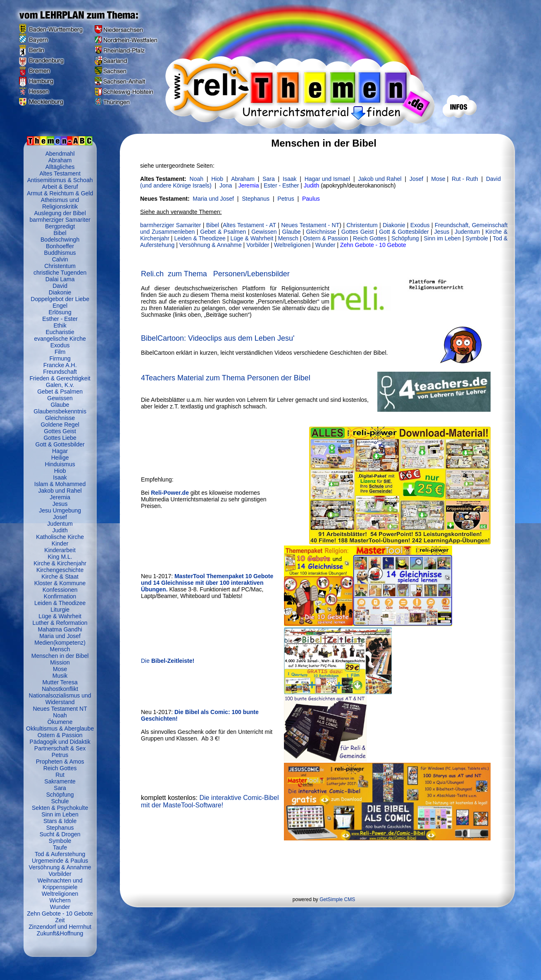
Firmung (60, 358)
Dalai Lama (60, 279)
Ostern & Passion (60, 735)
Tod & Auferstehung (60, 854)
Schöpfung (60, 795)
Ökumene (60, 722)
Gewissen (60, 398)
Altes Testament (60, 173)
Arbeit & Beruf (60, 187)
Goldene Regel (60, 425)
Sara (60, 788)
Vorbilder (60, 874)
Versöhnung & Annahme (60, 867)
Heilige (60, 458)
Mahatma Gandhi (60, 629)
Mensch (60, 649)
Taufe (60, 847)
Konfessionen (60, 590)
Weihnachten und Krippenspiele (60, 884)
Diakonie (60, 292)
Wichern (60, 900)
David (60, 286)
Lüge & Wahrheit (60, 616)
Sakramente (60, 781)
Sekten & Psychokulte (60, 808)
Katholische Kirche (60, 537)
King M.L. (60, 557)
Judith (60, 530)
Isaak (60, 477)
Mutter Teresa (60, 682)
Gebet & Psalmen (60, 392)
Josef (60, 517)
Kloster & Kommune (60, 583)
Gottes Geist (60, 431)
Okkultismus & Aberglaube (60, 728)
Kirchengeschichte (60, 570)
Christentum (60, 266)
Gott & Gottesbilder (60, 444)
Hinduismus (60, 464)
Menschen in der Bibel (60, 656)
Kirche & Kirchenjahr (60, 563)
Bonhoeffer (60, 246)
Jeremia (60, 497)
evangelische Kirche (60, 339)
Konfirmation (60, 596)
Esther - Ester (60, 319)
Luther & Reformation (60, 623)
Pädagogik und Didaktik (60, 742)
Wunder (60, 907)
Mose (60, 669)
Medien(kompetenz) (60, 643)
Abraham (60, 160)
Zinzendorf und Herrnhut (60, 927)
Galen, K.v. (60, 385)
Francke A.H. (60, 365)
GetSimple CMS (337, 899)
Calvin (60, 259)
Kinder (60, 543)
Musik (60, 676)
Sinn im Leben (60, 814)
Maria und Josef (60, 636)
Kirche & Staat (60, 577)
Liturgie (60, 610)
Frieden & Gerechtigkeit (60, 378)
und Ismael (335, 179)
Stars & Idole (60, 821)
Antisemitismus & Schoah (60, 180)
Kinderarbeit (60, 550)
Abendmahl (60, 154)
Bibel (60, 233)
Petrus (60, 755)
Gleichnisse (60, 418)
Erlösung (60, 312)
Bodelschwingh (60, 240)
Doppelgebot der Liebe (60, 299)
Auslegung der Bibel (60, 213)
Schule (60, 801)
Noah (60, 715)
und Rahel (380, 179)
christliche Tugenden (60, 273)
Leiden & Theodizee (60, 603)
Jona (226, 185)
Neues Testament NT (60, 709)
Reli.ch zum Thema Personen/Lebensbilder (215, 274)
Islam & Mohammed (60, 484)
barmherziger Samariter (60, 220)
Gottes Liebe (60, 438)
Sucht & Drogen (60, 834)
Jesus (60, 504)
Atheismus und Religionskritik (60, 203)
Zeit (60, 920)
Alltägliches (60, 167)
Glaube (60, 405)
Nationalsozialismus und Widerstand (60, 699)
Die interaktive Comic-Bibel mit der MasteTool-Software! (210, 801)
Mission (60, 662)
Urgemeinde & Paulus (60, 861)
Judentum (60, 524)
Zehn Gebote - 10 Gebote (60, 914)
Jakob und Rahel (60, 491)
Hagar (60, 451)
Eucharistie (60, 332)
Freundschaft (60, 372)
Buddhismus (60, 253)
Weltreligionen (60, 894)
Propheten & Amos (60, 762)
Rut (60, 775)
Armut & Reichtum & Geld (60, 193)
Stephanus (60, 828)
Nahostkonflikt (60, 689)
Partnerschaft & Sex (60, 748)
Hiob (60, 471)
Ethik (60, 325)
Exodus (60, 345)
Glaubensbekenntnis (60, 411)
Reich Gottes (60, 768)
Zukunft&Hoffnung (60, 933)
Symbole (60, 841)
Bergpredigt (60, 226)
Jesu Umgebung (60, 510)
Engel (60, 306)
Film (60, 352)
